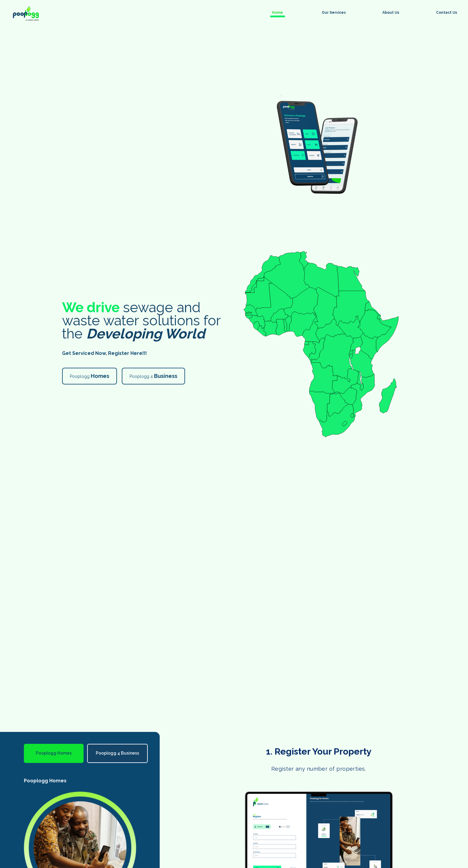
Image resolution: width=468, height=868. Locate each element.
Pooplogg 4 (153, 376)
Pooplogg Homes (54, 753)
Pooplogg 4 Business (117, 753)
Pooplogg (90, 376)
